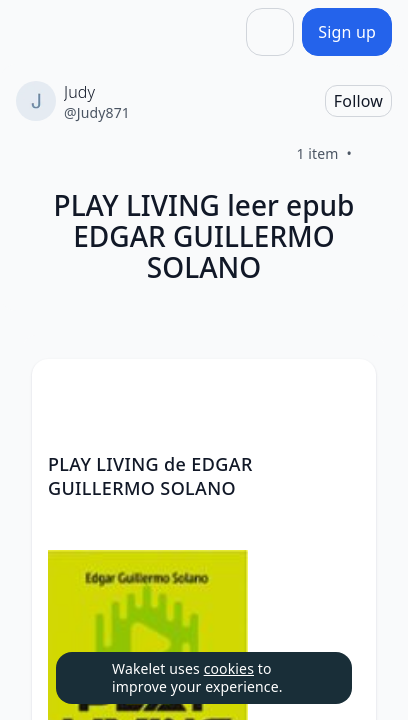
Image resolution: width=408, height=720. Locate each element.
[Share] (270, 32)
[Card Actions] (344, 391)
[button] (344, 392)
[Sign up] (347, 32)
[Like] (376, 154)
